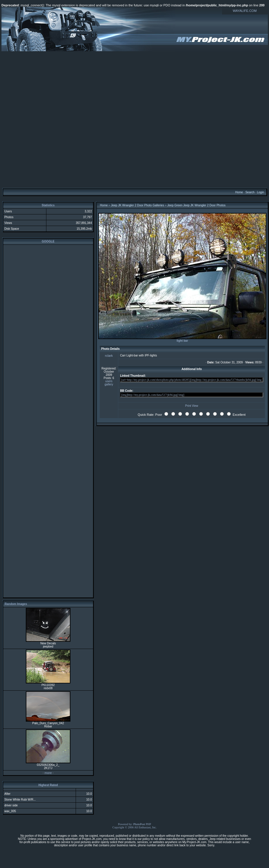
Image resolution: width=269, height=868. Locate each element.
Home (239, 192)
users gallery (109, 383)
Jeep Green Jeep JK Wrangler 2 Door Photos (196, 205)
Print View (192, 406)
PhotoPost (139, 824)
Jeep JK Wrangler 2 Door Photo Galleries (138, 205)
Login (260, 192)
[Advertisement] (134, 119)
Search (250, 192)
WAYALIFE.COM (245, 11)
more (48, 773)
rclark (109, 356)
